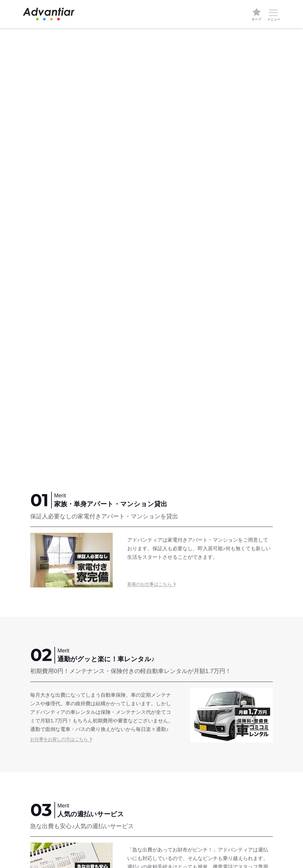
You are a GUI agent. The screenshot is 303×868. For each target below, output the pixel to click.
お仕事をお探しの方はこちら (59, 739)
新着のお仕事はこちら (149, 584)
